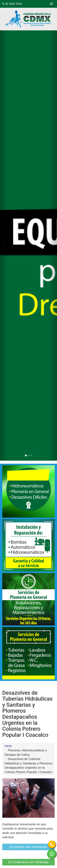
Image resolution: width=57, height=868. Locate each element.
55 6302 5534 (12, 4)
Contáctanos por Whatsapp (28, 862)
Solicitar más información (28, 847)
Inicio (8, 746)
